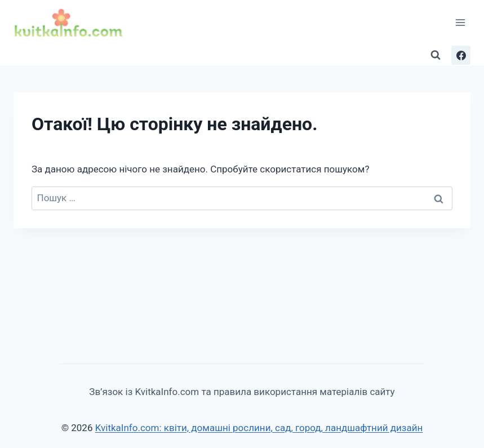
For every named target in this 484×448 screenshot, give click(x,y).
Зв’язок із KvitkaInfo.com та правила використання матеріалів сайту (242, 392)
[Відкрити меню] (460, 22)
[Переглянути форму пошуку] (436, 55)
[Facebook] (461, 55)
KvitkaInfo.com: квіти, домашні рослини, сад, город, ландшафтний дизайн (259, 428)
